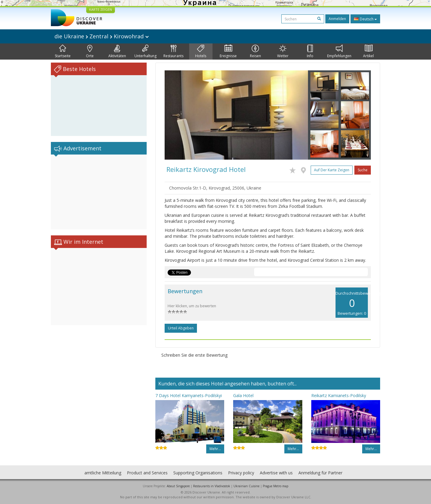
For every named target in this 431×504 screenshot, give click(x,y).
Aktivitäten (117, 52)
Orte (90, 52)
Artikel (368, 52)
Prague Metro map (276, 486)
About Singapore (178, 486)
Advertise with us (276, 473)
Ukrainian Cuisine (246, 486)
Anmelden (337, 19)
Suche (363, 170)
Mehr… (215, 449)
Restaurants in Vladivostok (212, 486)
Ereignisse (228, 52)
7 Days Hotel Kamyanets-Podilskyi (189, 395)
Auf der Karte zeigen (332, 170)
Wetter (283, 52)
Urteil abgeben (181, 328)
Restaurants (173, 52)
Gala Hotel (243, 395)
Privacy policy (241, 473)
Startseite (63, 52)
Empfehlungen (339, 52)
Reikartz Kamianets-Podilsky (339, 395)
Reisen (255, 52)
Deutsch (365, 19)
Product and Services (147, 473)
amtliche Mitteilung (103, 473)
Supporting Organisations (198, 473)
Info (310, 52)
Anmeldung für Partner (320, 473)
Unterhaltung (145, 52)
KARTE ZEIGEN (101, 9)
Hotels (201, 52)
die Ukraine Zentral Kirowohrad (102, 36)
